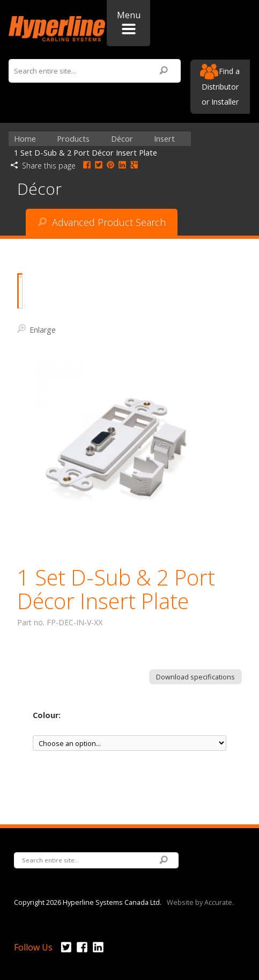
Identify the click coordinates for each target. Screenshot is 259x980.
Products (73, 139)
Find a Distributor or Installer (220, 85)
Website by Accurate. (200, 902)
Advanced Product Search (102, 222)
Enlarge (36, 329)
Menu (129, 22)
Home (25, 139)
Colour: (47, 715)
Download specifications (195, 677)
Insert (164, 139)
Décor (122, 139)
